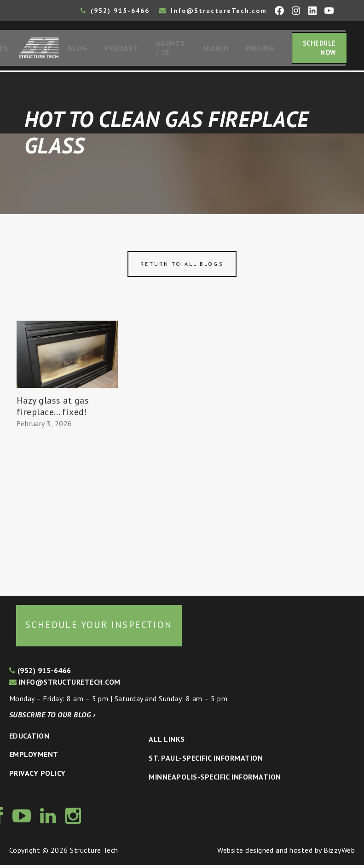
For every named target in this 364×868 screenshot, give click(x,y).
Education (29, 739)
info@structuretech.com (65, 685)
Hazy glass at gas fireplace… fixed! (53, 409)
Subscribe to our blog (52, 717)
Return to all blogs (182, 267)
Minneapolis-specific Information (215, 780)
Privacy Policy (38, 776)
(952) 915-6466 (115, 11)
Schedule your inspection (99, 628)
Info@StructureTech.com (213, 11)
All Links (167, 742)
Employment (34, 757)
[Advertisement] (67, 511)
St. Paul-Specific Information (206, 761)
